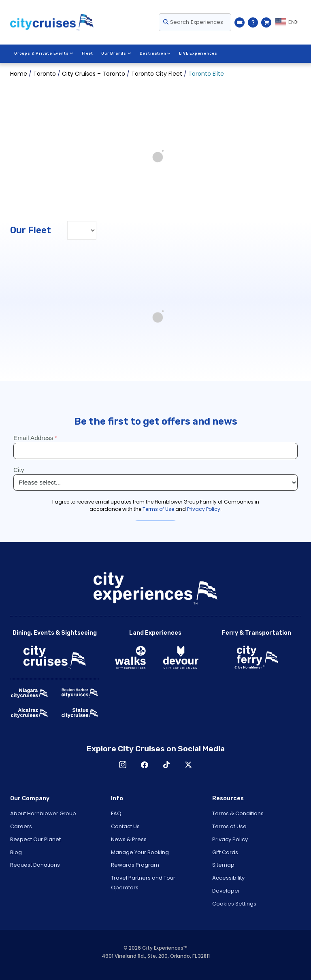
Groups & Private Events (44, 53)
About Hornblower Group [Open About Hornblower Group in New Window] (43, 813)
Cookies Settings (234, 904)
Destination (155, 53)
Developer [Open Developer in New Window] (226, 891)
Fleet (87, 53)
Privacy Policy (230, 839)
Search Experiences (193, 22)
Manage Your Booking (140, 852)
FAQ (116, 813)
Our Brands (116, 53)
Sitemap (223, 865)
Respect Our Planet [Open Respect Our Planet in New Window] (35, 839)
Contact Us (125, 826)
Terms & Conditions (238, 813)
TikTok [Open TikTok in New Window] (166, 765)
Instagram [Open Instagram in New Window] (123, 765)
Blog (16, 852)
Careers (21, 826)
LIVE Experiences (198, 53)
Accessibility (228, 878)
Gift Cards (225, 852)
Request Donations (35, 865)
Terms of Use (229, 826)
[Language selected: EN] (288, 22)
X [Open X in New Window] (188, 765)
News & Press (129, 839)
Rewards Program (135, 865)
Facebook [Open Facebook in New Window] (145, 765)
